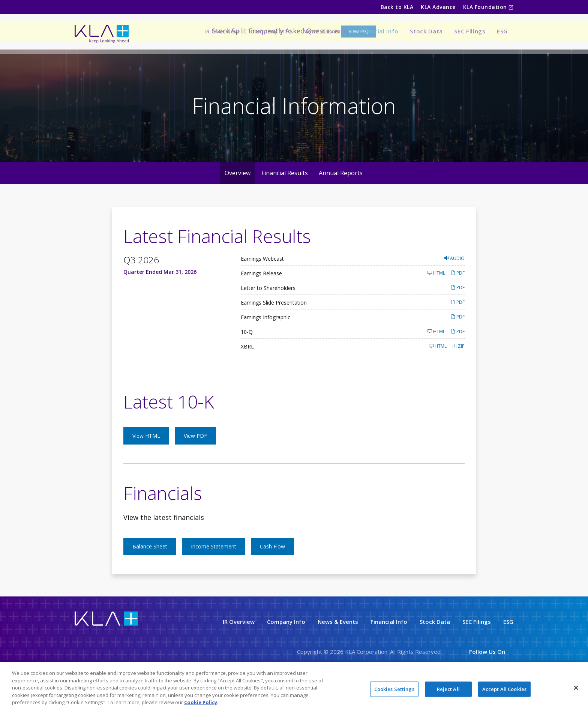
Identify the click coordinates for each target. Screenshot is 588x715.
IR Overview (222, 31)
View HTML (146, 464)
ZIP (458, 374)
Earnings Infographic (265, 345)
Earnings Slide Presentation (274, 331)
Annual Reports (341, 201)
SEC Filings (470, 31)
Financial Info (378, 31)
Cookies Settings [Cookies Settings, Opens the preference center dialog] (394, 689)
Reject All (448, 689)
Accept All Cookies (504, 689)
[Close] (576, 688)
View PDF (195, 464)
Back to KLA (397, 7)
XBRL (247, 375)
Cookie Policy (201, 702)
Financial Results (285, 201)
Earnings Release (261, 301)
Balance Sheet (150, 575)
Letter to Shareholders (268, 316)
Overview (238, 201)
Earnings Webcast (262, 287)
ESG (502, 31)
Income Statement (214, 575)
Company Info (271, 31)
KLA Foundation (486, 7)
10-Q (247, 360)
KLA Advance (438, 7)
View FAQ (359, 59)
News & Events (325, 31)
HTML (436, 301)
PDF (458, 301)
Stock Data (426, 31)
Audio (454, 286)
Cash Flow (272, 575)
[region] (294, 689)
